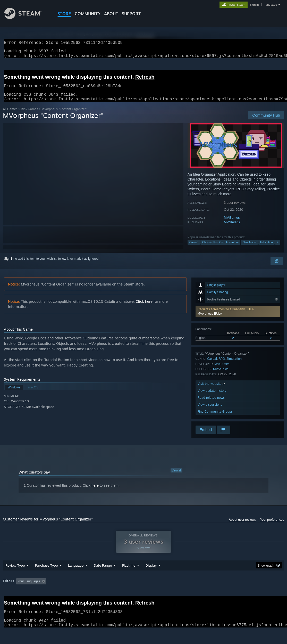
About (111, 14)
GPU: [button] (245, 595)
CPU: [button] (227, 595)
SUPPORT (131, 14)
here (95, 492)
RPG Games (29, 115)
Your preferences (272, 526)
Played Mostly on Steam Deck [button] (158, 595)
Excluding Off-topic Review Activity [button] (81, 595)
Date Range (103, 579)
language (271, 5)
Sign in (9, 265)
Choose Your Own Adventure (220, 248)
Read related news (211, 404)
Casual (194, 248)
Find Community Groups (215, 418)
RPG (222, 365)
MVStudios (232, 228)
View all (176, 477)
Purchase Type (46, 579)
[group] (143, 595)
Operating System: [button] (201, 595)
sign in (254, 5)
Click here (144, 308)
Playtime (129, 579)
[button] (238, 318)
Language (76, 579)
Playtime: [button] (121, 595)
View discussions (210, 411)
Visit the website (212, 390)
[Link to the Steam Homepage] (27, 18)
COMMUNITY (88, 14)
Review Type (15, 579)
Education (267, 248)
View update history (212, 397)
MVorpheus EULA (210, 320)
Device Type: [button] (267, 595)
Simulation (249, 248)
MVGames (232, 224)
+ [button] (278, 248)
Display (151, 579)
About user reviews (242, 526)
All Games (10, 115)
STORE (64, 14)
